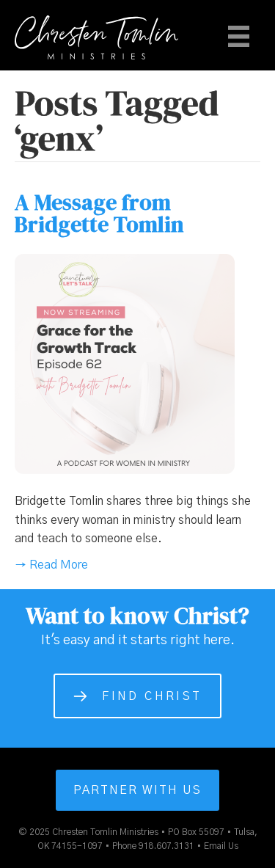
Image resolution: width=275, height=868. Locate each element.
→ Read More (51, 565)
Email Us (221, 846)
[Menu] (239, 36)
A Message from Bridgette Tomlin (99, 213)
